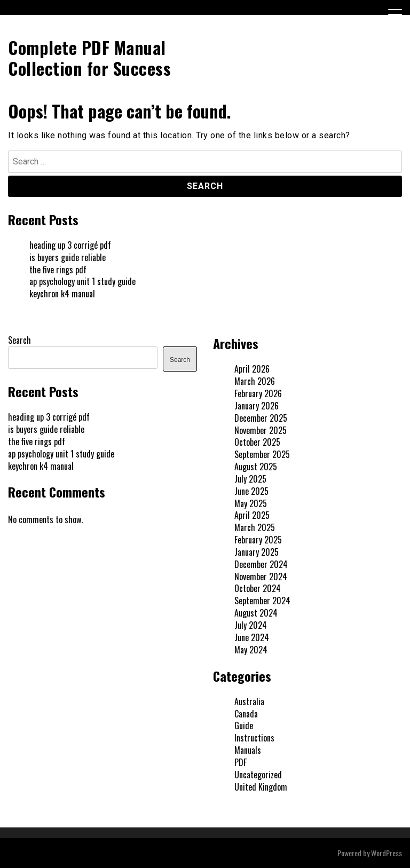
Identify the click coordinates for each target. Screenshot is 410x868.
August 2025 (256, 467)
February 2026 (258, 393)
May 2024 (251, 650)
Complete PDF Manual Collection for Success (89, 57)
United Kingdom (261, 787)
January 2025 (257, 552)
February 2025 (258, 540)
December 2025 (261, 418)
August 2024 (256, 613)
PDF (241, 762)
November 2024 (261, 577)
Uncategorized (258, 775)
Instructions (254, 738)
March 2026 (255, 381)
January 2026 (257, 406)
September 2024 (262, 601)
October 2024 (258, 588)
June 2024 (252, 637)
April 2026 (252, 369)
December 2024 (261, 564)
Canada (246, 714)
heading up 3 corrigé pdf (70, 245)
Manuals (248, 750)
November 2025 (261, 430)
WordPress (387, 853)
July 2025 (250, 479)
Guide (244, 725)
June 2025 (251, 491)
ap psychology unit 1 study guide (82, 281)
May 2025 (251, 503)
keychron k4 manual (62, 294)
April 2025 (252, 515)
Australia (249, 701)
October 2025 (257, 442)
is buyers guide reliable (68, 257)
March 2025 (255, 527)
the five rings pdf (58, 270)
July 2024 (251, 625)
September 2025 (262, 454)
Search (19, 340)
